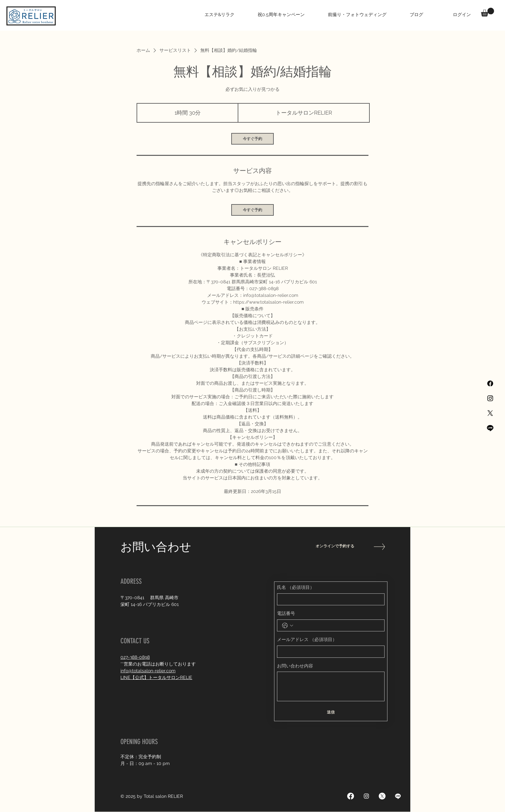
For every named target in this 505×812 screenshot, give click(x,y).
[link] (252, 139)
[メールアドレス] (329, 652)
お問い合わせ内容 (295, 666)
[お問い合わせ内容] (331, 686)
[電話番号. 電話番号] (337, 626)
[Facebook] (490, 383)
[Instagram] (366, 796)
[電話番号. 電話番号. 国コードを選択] (288, 626)
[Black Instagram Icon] (490, 398)
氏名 (296, 588)
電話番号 (286, 613)
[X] (490, 413)
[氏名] (329, 600)
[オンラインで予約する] (338, 546)
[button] (487, 12)
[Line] (490, 428)
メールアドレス (307, 640)
